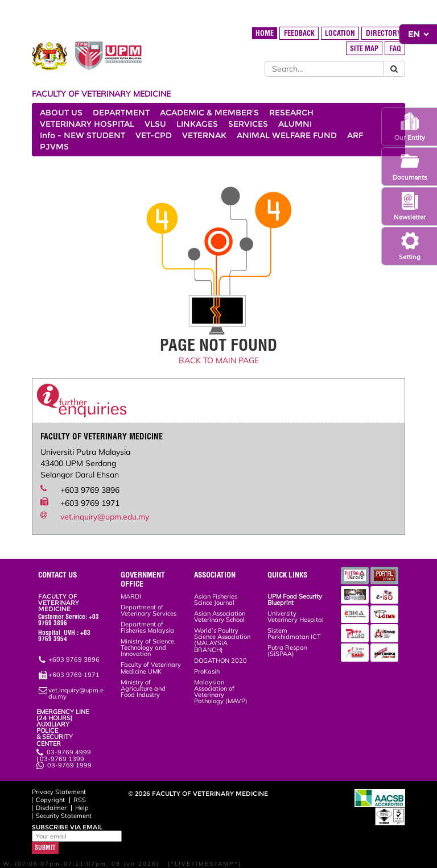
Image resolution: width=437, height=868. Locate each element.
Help (82, 808)
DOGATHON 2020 (220, 661)
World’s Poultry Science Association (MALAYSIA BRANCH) (222, 640)
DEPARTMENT (121, 113)
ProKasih (207, 671)
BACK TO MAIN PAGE (219, 360)
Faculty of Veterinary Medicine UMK (151, 668)
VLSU (155, 124)
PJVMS (54, 147)
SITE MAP (364, 49)
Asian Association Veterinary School (220, 616)
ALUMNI (295, 124)
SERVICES (248, 124)
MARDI (131, 596)
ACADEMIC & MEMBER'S (209, 113)
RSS (80, 800)
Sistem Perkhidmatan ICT (294, 634)
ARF (355, 135)
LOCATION (340, 33)
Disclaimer (51, 808)
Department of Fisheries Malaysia (147, 627)
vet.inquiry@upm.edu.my (105, 517)
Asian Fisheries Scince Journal (216, 599)
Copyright (50, 800)
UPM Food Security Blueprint (295, 599)
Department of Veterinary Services (149, 610)
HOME (265, 33)
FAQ (395, 49)
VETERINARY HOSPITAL (87, 124)
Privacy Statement (59, 792)
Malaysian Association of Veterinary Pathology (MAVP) (221, 692)
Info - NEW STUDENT (83, 135)
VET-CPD (154, 135)
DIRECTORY (384, 33)
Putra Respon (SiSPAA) (287, 651)
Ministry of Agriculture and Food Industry (143, 688)
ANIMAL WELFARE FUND (287, 135)
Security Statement (64, 816)
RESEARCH (291, 113)
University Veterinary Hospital (296, 616)
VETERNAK (204, 135)
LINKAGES (197, 124)
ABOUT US (61, 113)
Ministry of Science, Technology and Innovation (148, 647)
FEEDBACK (299, 33)
